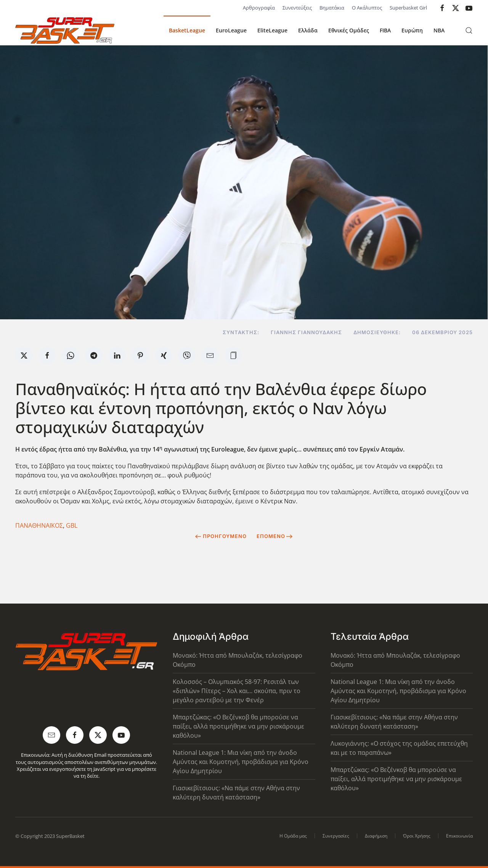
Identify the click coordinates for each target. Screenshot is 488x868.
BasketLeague (187, 30)
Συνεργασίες (336, 836)
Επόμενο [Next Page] (275, 536)
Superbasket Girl (408, 8)
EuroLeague (231, 30)
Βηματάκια (332, 8)
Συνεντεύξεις (297, 8)
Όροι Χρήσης (417, 836)
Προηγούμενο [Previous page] (221, 536)
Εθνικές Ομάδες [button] (349, 30)
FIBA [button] (385, 30)
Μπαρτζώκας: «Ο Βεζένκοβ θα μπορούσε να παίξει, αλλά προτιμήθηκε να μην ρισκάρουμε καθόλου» (238, 726)
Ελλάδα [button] (308, 30)
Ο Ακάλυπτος (367, 8)
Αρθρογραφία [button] (259, 8)
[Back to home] (65, 30)
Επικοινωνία (459, 836)
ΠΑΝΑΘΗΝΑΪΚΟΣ (39, 525)
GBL (72, 525)
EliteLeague (272, 30)
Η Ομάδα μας (293, 836)
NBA (439, 30)
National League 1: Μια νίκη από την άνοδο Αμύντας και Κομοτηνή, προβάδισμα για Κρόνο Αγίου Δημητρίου (241, 762)
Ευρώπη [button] (412, 30)
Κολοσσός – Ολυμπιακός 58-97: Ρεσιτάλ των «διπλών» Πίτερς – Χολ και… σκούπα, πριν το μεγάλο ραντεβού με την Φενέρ (237, 691)
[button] (469, 30)
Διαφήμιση (376, 836)
